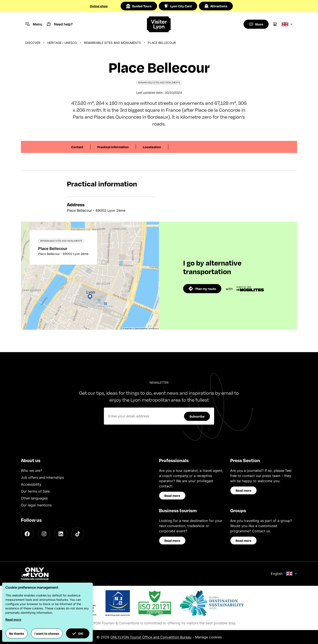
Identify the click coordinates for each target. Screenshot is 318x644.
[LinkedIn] (61, 534)
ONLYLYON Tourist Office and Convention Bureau (151, 637)
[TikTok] (78, 534)
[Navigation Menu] (34, 24)
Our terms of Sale (35, 491)
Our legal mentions (36, 505)
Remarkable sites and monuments (112, 43)
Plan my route (202, 289)
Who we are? (31, 471)
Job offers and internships (42, 477)
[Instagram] (44, 534)
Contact (77, 147)
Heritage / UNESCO (62, 43)
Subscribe (197, 416)
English (284, 574)
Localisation (152, 147)
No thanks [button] (17, 633)
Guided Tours (139, 6)
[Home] (159, 24)
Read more (172, 496)
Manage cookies (208, 637)
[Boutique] (256, 24)
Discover (33, 43)
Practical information (113, 147)
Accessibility (31, 484)
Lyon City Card (178, 6)
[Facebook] (27, 534)
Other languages (34, 498)
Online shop (99, 6)
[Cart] (275, 24)
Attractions (216, 6)
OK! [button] (78, 633)
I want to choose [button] (47, 633)
